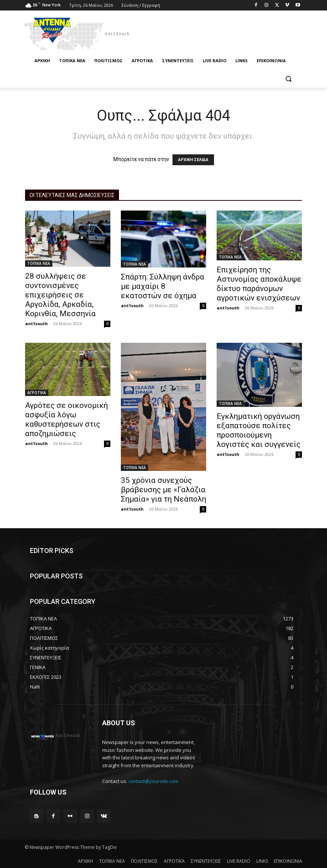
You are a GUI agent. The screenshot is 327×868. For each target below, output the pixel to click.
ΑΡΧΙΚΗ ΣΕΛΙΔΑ (193, 160)
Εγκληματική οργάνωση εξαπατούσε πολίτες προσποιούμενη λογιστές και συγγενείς (259, 430)
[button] (288, 79)
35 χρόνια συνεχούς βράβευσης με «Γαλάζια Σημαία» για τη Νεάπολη (163, 490)
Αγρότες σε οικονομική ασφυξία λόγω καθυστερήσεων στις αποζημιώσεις (66, 419)
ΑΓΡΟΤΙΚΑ (37, 393)
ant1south (36, 323)
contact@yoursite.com (153, 781)
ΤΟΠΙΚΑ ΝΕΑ (39, 263)
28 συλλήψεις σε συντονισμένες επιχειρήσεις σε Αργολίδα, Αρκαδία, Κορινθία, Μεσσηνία (60, 295)
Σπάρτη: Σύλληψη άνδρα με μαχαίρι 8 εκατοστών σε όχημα (163, 286)
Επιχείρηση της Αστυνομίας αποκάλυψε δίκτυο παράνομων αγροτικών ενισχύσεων (259, 284)
